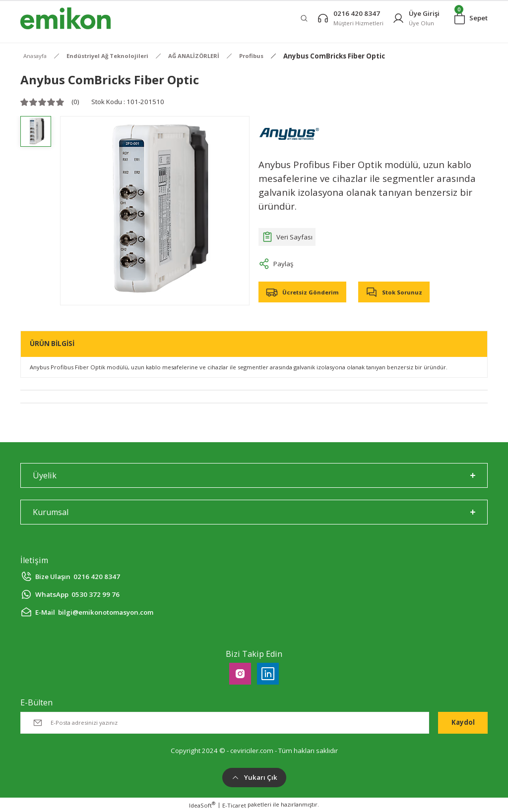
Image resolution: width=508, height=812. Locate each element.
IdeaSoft (202, 805)
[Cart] (471, 18)
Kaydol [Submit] (463, 722)
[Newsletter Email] (225, 723)
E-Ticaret (234, 805)
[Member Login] (416, 18)
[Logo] (65, 18)
